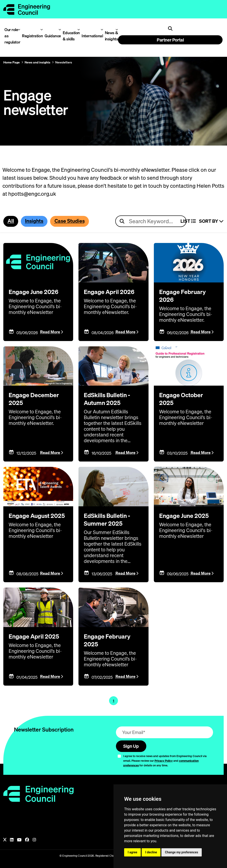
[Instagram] (34, 839)
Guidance (52, 36)
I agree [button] (132, 852)
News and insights (37, 62)
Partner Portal (170, 40)
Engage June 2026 (36, 292)
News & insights (111, 36)
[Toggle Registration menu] (42, 30)
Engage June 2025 (187, 515)
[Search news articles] (151, 221)
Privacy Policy (164, 760)
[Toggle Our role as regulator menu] (19, 30)
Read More (50, 332)
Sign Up (132, 745)
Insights (36, 221)
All (11, 221)
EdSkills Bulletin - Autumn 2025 (110, 398)
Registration (31, 36)
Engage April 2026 (112, 292)
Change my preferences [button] (181, 852)
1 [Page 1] (113, 699)
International (91, 36)
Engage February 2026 (185, 296)
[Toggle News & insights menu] (117, 30)
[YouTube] (19, 839)
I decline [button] (151, 852)
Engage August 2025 (32, 519)
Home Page (12, 62)
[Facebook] (27, 839)
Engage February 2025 (110, 639)
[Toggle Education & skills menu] (79, 30)
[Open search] (170, 29)
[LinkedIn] (12, 839)
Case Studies (73, 221)
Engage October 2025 (184, 398)
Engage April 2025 (37, 635)
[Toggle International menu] (102, 30)
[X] (5, 839)
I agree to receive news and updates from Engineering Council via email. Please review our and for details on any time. (165, 760)
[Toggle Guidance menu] (60, 30)
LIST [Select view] (188, 221)
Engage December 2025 (36, 398)
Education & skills (70, 36)
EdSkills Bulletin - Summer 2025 (110, 519)
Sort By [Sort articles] (211, 221)
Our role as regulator (11, 36)
